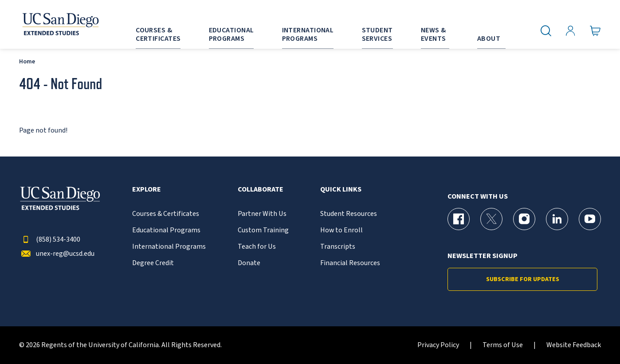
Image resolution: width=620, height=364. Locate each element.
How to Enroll (341, 230)
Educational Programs (166, 230)
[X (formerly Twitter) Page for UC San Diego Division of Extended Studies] (491, 219)
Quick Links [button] (341, 190)
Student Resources (349, 214)
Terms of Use (503, 345)
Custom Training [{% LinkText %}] (263, 230)
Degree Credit (153, 263)
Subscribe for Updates (523, 279)
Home (27, 61)
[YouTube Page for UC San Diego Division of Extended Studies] (590, 219)
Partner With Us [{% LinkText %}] (262, 214)
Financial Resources (350, 263)
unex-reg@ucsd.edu (57, 254)
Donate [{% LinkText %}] (249, 263)
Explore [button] (147, 190)
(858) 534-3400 (50, 240)
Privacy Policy (438, 345)
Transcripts (338, 247)
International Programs (169, 247)
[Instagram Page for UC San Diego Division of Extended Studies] (524, 219)
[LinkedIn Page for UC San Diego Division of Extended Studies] (557, 219)
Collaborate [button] (261, 190)
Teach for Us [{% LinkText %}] (257, 247)
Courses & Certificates (166, 214)
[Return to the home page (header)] (60, 24)
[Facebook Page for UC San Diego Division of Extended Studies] (459, 219)
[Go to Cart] (595, 31)
